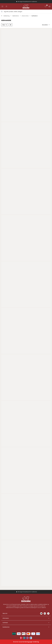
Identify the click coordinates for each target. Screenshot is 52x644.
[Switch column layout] (11, 25)
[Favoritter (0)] (46, 6)
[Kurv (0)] (49, 6)
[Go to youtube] (41, 613)
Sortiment (26, 623)
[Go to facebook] (48, 613)
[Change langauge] (21, 638)
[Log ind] (6, 6)
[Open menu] (2, 6)
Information (26, 618)
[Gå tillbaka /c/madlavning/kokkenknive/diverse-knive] (2, 16)
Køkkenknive (16, 16)
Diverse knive (25, 16)
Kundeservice (26, 627)
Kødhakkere (35, 16)
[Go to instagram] (45, 613)
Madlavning (6, 16)
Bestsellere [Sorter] (46, 25)
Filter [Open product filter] (5, 25)
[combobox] (26, 11)
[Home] (26, 6)
